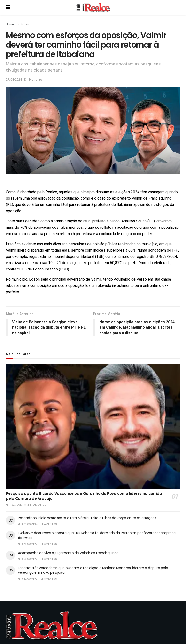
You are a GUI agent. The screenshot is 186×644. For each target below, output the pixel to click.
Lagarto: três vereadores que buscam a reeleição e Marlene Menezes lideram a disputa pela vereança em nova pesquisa (93, 570)
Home (10, 24)
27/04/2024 (14, 79)
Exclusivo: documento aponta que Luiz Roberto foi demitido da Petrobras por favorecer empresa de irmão (97, 535)
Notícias (23, 24)
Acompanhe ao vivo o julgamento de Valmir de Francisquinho (68, 553)
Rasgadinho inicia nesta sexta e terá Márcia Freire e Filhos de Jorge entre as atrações (87, 518)
